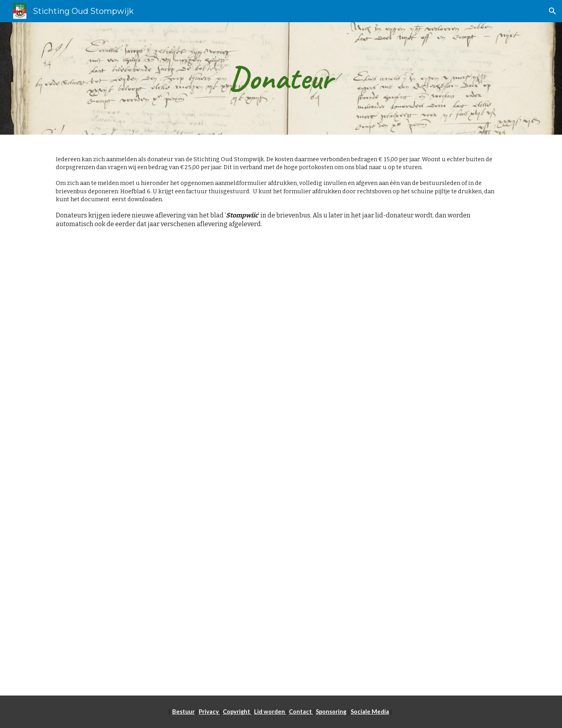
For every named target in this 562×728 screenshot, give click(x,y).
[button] (553, 11)
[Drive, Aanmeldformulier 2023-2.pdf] (281, 476)
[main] (281, 79)
